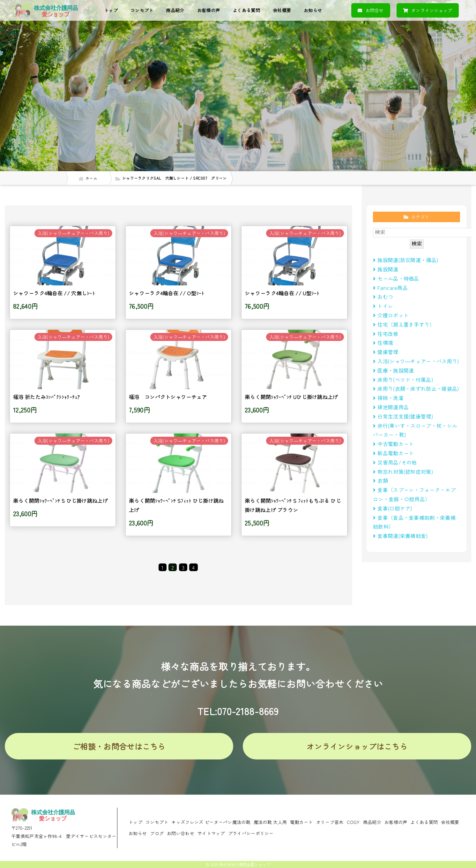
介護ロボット (391, 315)
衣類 (380, 480)
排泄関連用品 (391, 407)
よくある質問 (246, 10)
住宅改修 (386, 334)
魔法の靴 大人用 (270, 822)
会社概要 (282, 10)
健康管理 (386, 352)
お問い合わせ (181, 833)
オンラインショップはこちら (357, 746)
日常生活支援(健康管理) (403, 416)
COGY (353, 822)
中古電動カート (393, 444)
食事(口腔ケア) (393, 508)
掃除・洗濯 (388, 398)
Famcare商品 (390, 288)
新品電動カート (393, 453)
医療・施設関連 (393, 370)
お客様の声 (209, 10)
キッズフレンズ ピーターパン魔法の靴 (211, 822)
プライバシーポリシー (251, 833)
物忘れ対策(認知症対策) (403, 472)
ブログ (157, 833)
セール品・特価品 (396, 278)
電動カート (301, 822)
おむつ (383, 297)
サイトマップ (211, 833)
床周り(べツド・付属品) (403, 380)
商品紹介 (175, 10)
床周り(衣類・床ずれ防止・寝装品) (416, 389)
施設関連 (386, 269)
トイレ (383, 306)
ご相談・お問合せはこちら (119, 746)
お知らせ (313, 10)
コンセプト (142, 10)
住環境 (383, 343)
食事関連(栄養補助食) (403, 536)
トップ (111, 10)
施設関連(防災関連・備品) (405, 260)
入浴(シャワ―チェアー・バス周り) (416, 361)
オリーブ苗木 (330, 822)
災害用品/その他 (395, 462)
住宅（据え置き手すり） (404, 324)
